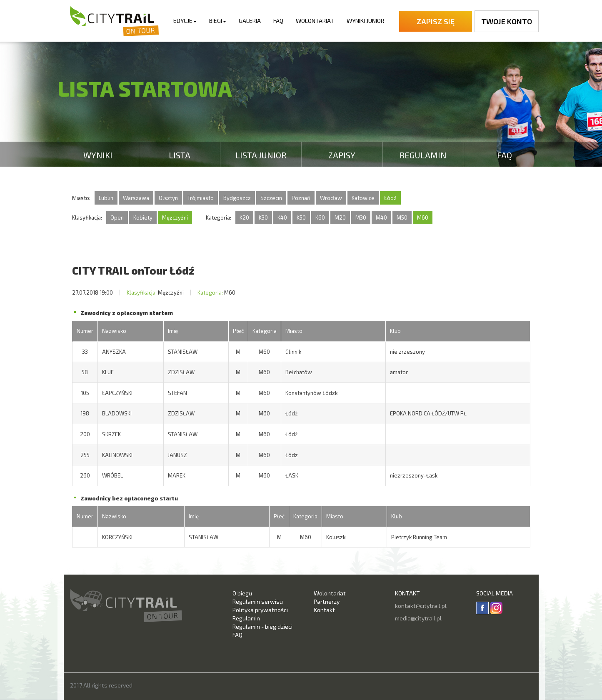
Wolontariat (315, 21)
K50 (301, 217)
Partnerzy (327, 601)
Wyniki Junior (365, 21)
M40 (381, 217)
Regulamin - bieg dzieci (262, 626)
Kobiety (143, 217)
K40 (282, 217)
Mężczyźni (175, 217)
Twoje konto (507, 21)
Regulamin (423, 155)
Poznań (301, 198)
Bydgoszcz (237, 198)
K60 (320, 217)
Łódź (390, 198)
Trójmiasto (201, 198)
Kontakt (324, 610)
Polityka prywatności (260, 610)
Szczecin (271, 198)
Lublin (106, 198)
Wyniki (98, 155)
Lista (180, 155)
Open (117, 217)
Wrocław (331, 198)
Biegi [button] (218, 21)
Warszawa (136, 198)
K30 (263, 217)
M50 (402, 217)
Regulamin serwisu (258, 601)
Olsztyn (168, 198)
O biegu (242, 593)
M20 (340, 217)
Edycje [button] (185, 21)
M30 (361, 217)
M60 (423, 217)
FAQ (278, 21)
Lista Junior (261, 155)
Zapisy (342, 155)
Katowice (363, 198)
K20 (244, 217)
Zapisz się (436, 21)
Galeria (250, 21)
